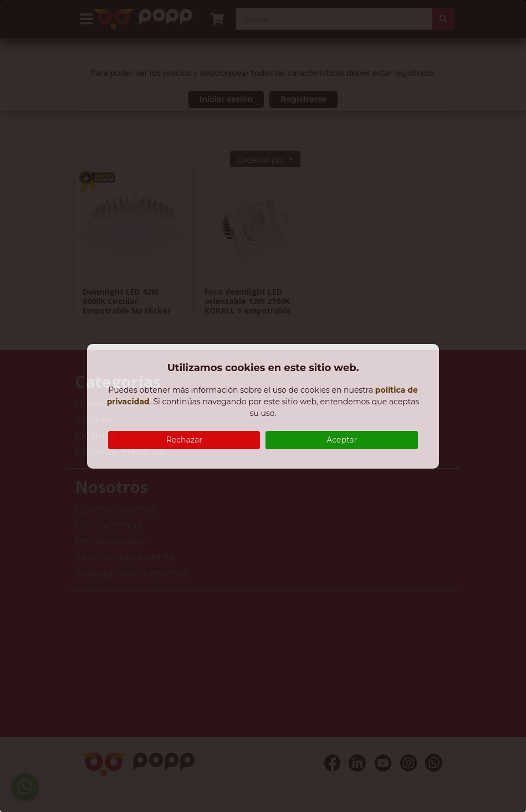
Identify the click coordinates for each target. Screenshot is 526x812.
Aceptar (342, 440)
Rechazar (184, 440)
